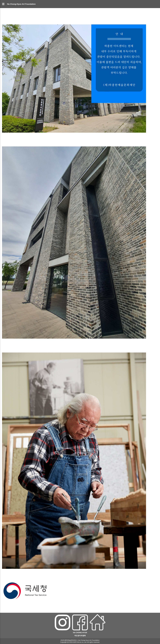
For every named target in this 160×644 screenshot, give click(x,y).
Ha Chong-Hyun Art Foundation (21, 4)
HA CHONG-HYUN (80, 633)
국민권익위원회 (80, 636)
